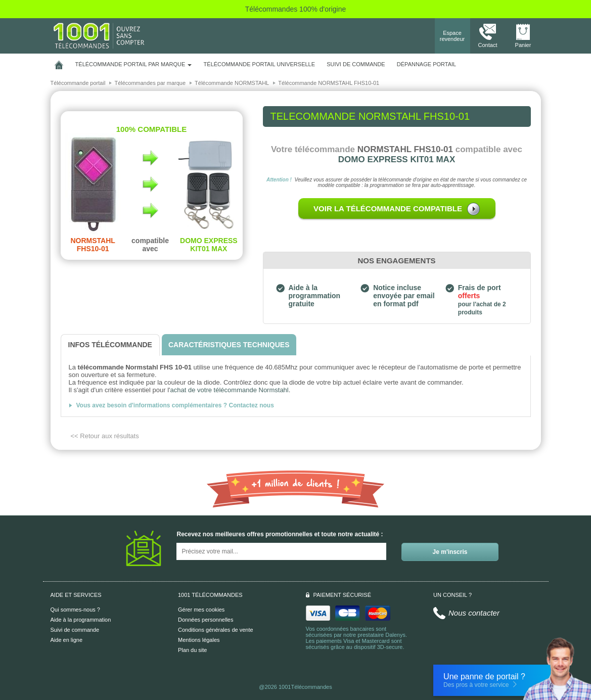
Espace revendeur (452, 36)
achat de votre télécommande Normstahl (230, 390)
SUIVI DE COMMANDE (356, 64)
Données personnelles (206, 620)
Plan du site (192, 650)
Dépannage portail (426, 64)
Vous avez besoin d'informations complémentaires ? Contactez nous (175, 405)
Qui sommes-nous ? (75, 610)
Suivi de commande (75, 630)
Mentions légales (199, 640)
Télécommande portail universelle (259, 64)
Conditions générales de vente (216, 630)
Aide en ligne (67, 640)
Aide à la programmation (81, 620)
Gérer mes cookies (201, 610)
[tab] (110, 345)
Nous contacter (474, 613)
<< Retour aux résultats (105, 436)
